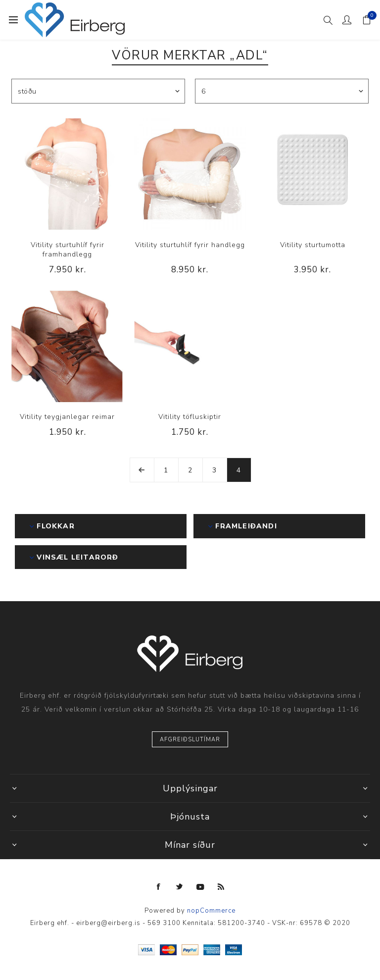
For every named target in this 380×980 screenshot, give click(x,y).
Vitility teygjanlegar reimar (67, 417)
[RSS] (221, 887)
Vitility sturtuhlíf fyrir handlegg (190, 245)
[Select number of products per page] (282, 91)
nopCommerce (211, 911)
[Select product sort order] (98, 91)
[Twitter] (180, 887)
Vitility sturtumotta (313, 245)
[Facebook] (159, 887)
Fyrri (142, 470)
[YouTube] (200, 887)
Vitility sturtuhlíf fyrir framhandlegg (68, 250)
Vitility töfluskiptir (190, 417)
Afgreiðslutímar (190, 740)
